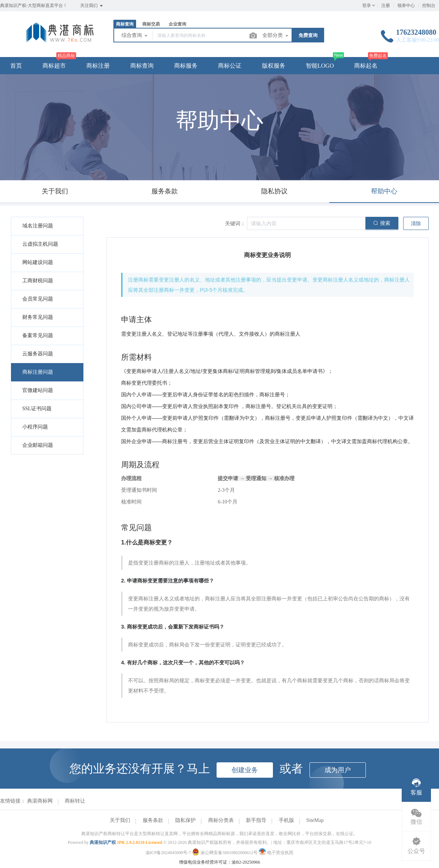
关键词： (235, 224)
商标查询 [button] (142, 66)
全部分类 (276, 36)
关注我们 (92, 6)
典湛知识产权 (103, 842)
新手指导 (256, 820)
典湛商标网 (40, 801)
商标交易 (151, 24)
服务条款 (153, 820)
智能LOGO (320, 66)
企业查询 (177, 24)
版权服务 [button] (274, 66)
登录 (367, 5)
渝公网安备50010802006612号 (225, 853)
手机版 (286, 820)
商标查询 (125, 24)
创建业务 (245, 770)
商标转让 (75, 801)
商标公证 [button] (230, 66)
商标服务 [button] (186, 66)
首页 (16, 66)
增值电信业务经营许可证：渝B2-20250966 (219, 862)
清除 (416, 224)
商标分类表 (221, 820)
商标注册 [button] (98, 66)
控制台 (429, 5)
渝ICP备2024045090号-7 (168, 853)
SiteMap (315, 820)
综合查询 (135, 36)
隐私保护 (185, 820)
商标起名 (366, 66)
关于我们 (120, 820)
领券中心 (406, 5)
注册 (386, 5)
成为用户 (338, 770)
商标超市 (54, 66)
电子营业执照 (276, 853)
